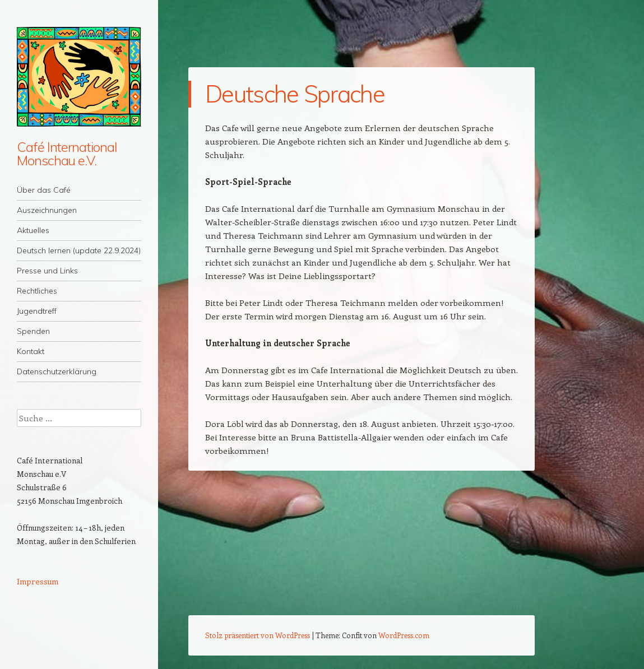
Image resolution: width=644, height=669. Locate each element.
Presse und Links (47, 271)
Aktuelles (33, 230)
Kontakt (31, 351)
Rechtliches (37, 291)
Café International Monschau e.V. (67, 154)
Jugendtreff (37, 311)
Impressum (38, 581)
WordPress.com (404, 635)
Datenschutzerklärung (57, 371)
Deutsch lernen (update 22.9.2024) (79, 250)
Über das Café (44, 190)
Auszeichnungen (47, 210)
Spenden (33, 331)
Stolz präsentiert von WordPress (258, 635)
